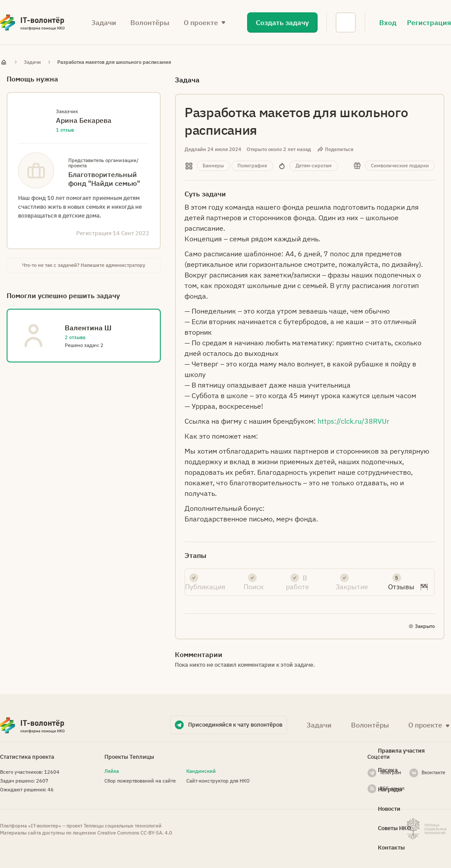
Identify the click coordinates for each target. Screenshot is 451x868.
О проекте (201, 22)
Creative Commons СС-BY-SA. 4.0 (135, 833)
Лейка (112, 771)
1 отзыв (65, 130)
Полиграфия (252, 166)
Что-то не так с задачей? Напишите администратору (84, 265)
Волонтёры (150, 22)
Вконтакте (433, 772)
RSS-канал (392, 788)
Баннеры (213, 166)
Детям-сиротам (314, 166)
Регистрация (429, 22)
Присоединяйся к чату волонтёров (235, 725)
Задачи (104, 22)
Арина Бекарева (84, 120)
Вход (388, 22)
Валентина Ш (88, 328)
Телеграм (390, 772)
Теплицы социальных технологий (123, 826)
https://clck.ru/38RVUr (353, 421)
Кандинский (201, 771)
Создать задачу (282, 22)
